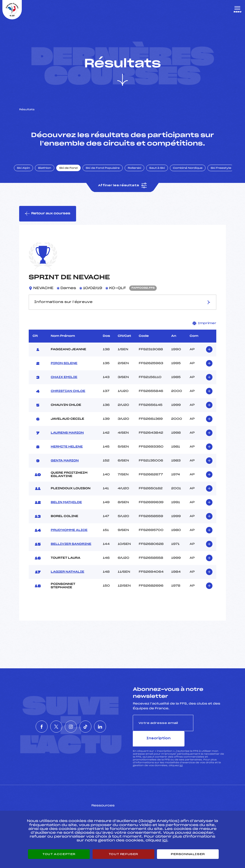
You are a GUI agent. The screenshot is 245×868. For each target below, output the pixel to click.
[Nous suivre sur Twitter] (49, 729)
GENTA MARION (65, 471)
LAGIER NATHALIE (67, 582)
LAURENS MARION (67, 443)
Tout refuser (123, 854)
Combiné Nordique (195, 176)
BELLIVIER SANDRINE (71, 554)
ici (181, 760)
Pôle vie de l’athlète (182, 807)
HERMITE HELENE (67, 457)
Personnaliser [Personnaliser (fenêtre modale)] (188, 854)
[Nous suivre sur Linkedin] (114, 729)
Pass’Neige (109, 807)
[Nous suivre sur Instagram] (71, 729)
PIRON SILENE (64, 373)
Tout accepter (59, 854)
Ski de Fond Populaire (110, 176)
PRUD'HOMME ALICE (69, 540)
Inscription (210, 733)
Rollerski (141, 176)
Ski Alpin (30, 176)
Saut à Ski (164, 176)
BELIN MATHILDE (66, 513)
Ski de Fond (75, 176)
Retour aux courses (48, 223)
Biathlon (51, 176)
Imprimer (204, 333)
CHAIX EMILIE (64, 387)
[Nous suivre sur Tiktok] (93, 729)
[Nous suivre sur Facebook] (27, 729)
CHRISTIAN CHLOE (68, 401)
